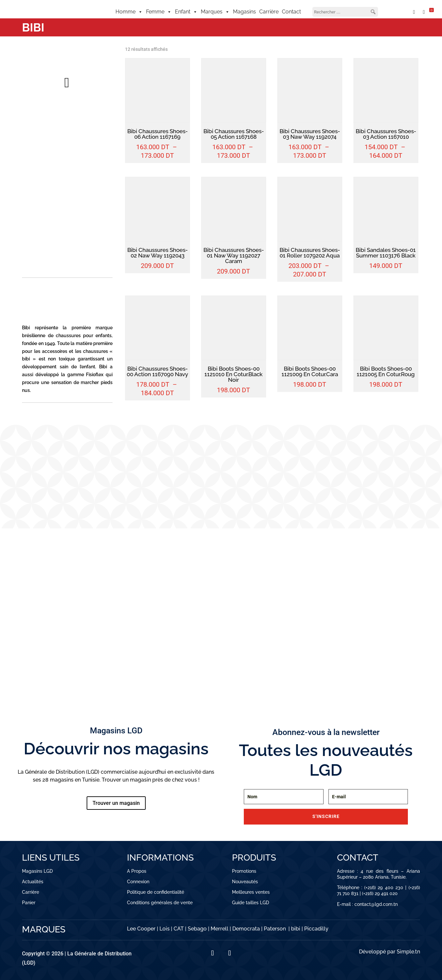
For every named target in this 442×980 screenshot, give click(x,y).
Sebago (197, 929)
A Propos (137, 871)
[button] (373, 12)
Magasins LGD (37, 871)
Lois (165, 929)
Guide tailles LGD (251, 903)
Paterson (275, 929)
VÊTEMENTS (38, 643)
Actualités (33, 882)
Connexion (138, 882)
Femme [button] (159, 12)
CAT (179, 929)
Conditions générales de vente (160, 903)
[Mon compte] (399, 12)
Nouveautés (245, 882)
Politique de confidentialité (156, 892)
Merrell (220, 929)
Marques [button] (215, 12)
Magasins (244, 12)
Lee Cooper (141, 929)
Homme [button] (129, 12)
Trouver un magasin (116, 803)
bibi (296, 929)
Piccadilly (316, 929)
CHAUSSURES (78, 643)
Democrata (246, 929)
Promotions (244, 871)
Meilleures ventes (251, 892)
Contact (291, 12)
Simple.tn (408, 952)
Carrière (269, 12)
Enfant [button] (186, 12)
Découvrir (39, 659)
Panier (29, 903)
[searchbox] (345, 12)
